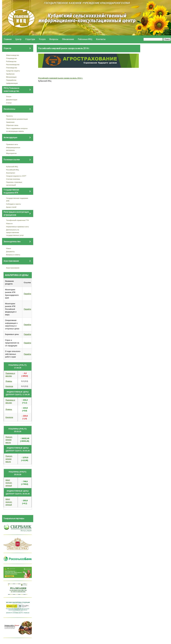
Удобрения (10, 74)
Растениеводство (13, 64)
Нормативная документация (17, 119)
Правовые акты (12, 144)
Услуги (42, 39)
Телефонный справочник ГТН (18, 220)
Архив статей (11, 207)
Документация (12, 100)
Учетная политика (13, 179)
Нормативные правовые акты (18, 227)
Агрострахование (13, 268)
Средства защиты (13, 71)
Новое (9, 248)
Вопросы (54, 39)
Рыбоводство (11, 61)
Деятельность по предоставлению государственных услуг (15, 232)
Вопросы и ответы (13, 255)
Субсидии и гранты (14, 204)
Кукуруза (9, 386)
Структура (30, 39)
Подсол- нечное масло (9, 440)
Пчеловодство (12, 68)
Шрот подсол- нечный (9, 483)
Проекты (10, 116)
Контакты (101, 39)
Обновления (68, 39)
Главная (8, 39)
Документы (10, 251)
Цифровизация (12, 83)
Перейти (27, 294)
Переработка (11, 80)
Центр (18, 39)
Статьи (9, 103)
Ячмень (9, 381)
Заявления (10, 122)
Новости (9, 223)
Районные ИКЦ (85, 39)
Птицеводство (12, 58)
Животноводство (13, 55)
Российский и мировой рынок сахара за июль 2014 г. (60, 78)
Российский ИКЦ (13, 170)
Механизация (11, 77)
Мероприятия (11, 153)
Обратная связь (12, 125)
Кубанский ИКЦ (12, 167)
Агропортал (11, 173)
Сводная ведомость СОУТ (16, 176)
